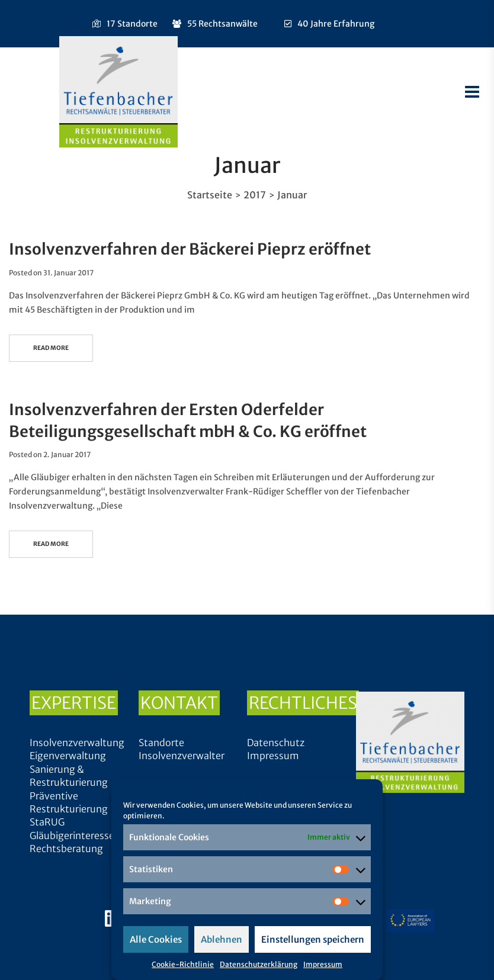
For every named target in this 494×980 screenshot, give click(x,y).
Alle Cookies (156, 939)
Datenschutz (276, 743)
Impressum (323, 964)
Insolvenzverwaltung (77, 743)
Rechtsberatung (66, 849)
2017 (255, 195)
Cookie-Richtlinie (183, 964)
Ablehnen (222, 939)
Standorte (161, 743)
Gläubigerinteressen (75, 836)
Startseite (210, 195)
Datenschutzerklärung (259, 964)
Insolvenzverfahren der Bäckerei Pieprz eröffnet (190, 249)
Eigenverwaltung (68, 756)
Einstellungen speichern (313, 939)
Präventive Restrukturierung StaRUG (69, 809)
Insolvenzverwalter (182, 756)
